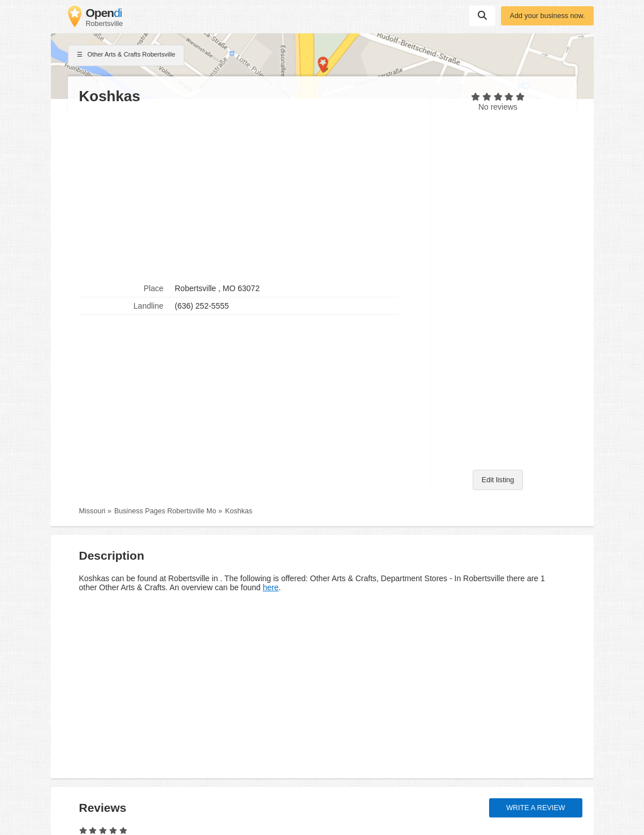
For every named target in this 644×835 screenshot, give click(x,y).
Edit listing (498, 480)
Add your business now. (547, 16)
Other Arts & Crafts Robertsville (126, 55)
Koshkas (239, 511)
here (271, 587)
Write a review (535, 808)
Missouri (92, 511)
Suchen (482, 15)
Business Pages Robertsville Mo (165, 511)
